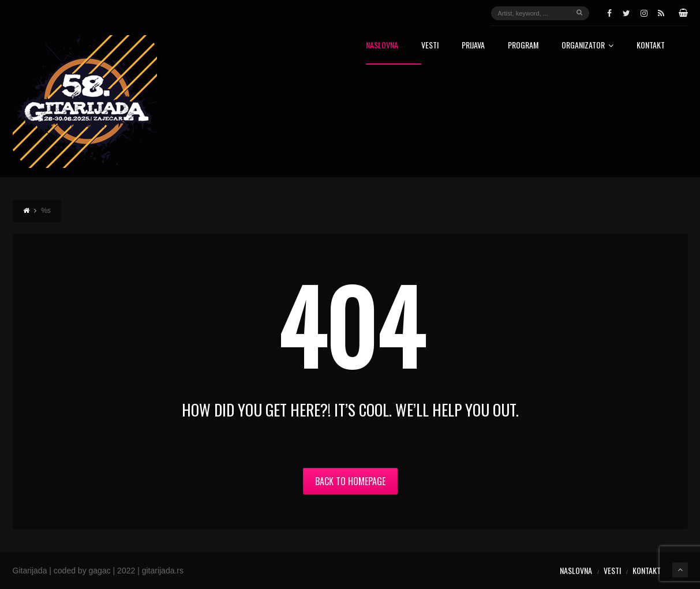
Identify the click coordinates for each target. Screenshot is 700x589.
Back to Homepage (350, 481)
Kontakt (651, 46)
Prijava (473, 46)
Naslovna (382, 46)
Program (523, 46)
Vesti (430, 46)
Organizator (587, 46)
